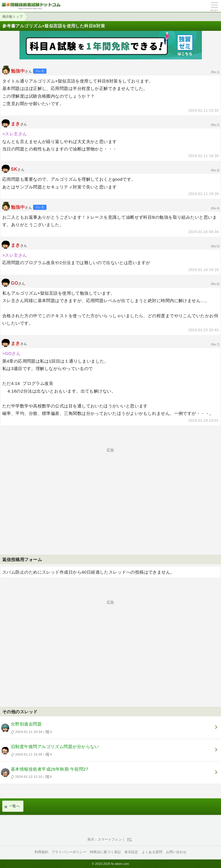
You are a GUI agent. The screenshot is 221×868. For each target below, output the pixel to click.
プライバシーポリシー (69, 852)
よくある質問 (152, 852)
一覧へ (14, 806)
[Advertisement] (110, 492)
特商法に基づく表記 (105, 852)
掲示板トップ (13, 17)
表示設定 (131, 852)
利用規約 (41, 852)
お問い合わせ (176, 852)
